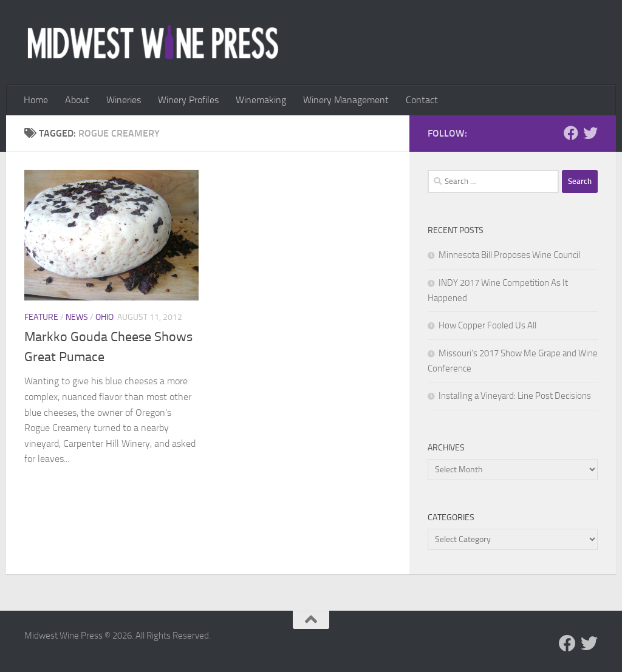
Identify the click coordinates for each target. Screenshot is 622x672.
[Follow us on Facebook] (571, 133)
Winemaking (261, 100)
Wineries (124, 100)
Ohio (104, 317)
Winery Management (346, 100)
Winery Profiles (188, 100)
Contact (422, 100)
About (77, 100)
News (77, 317)
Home (36, 100)
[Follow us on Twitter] (590, 133)
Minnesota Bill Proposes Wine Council (509, 255)
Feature (41, 317)
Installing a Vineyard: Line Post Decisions (515, 396)
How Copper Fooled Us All (487, 325)
